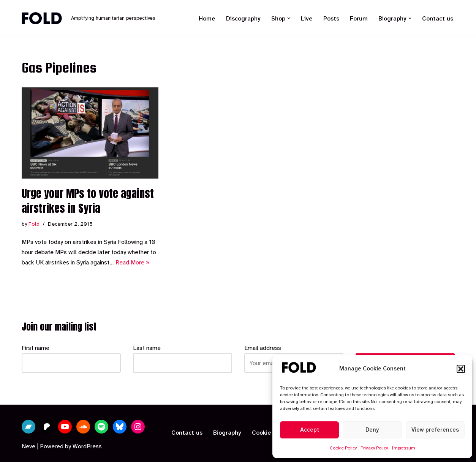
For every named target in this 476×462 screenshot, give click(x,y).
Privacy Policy (374, 448)
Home (207, 18)
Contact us (438, 18)
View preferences (435, 430)
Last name (147, 348)
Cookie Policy (343, 448)
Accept (310, 430)
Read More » (132, 262)
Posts (331, 18)
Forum (359, 18)
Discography (243, 18)
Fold (34, 224)
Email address (263, 348)
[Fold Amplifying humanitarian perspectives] (89, 18)
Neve (28, 446)
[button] (461, 369)
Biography (227, 433)
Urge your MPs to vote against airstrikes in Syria (88, 201)
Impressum (403, 448)
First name (36, 348)
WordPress (87, 446)
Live (307, 18)
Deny (372, 430)
